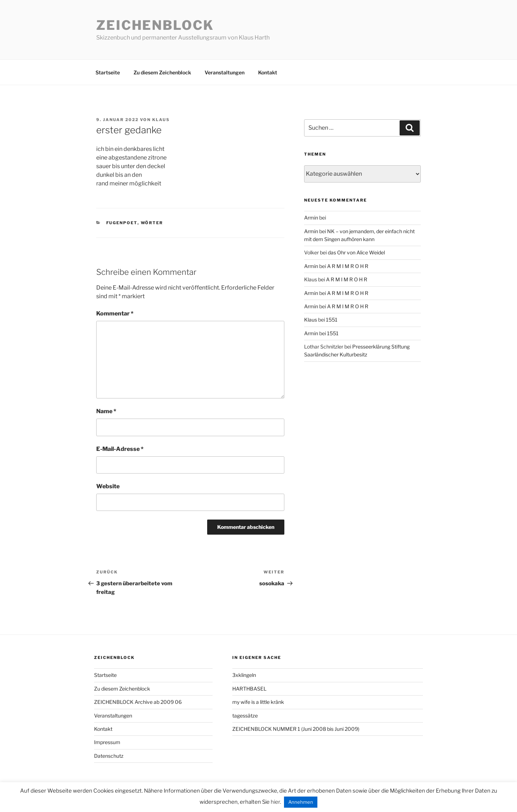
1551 (332, 320)
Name (106, 411)
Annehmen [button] (301, 802)
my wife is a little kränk (258, 702)
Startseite (108, 72)
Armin (311, 218)
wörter (152, 223)
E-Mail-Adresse (120, 449)
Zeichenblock (155, 25)
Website (108, 486)
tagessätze (245, 716)
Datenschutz (109, 756)
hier (275, 802)
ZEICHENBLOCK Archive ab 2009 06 (138, 702)
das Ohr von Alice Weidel (356, 252)
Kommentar (115, 313)
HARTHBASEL (249, 689)
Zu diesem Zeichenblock (162, 72)
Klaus (161, 120)
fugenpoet (122, 223)
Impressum (107, 742)
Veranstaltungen (225, 72)
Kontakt (268, 72)
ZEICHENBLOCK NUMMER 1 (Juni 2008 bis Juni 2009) (296, 729)
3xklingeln (244, 675)
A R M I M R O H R (348, 266)
